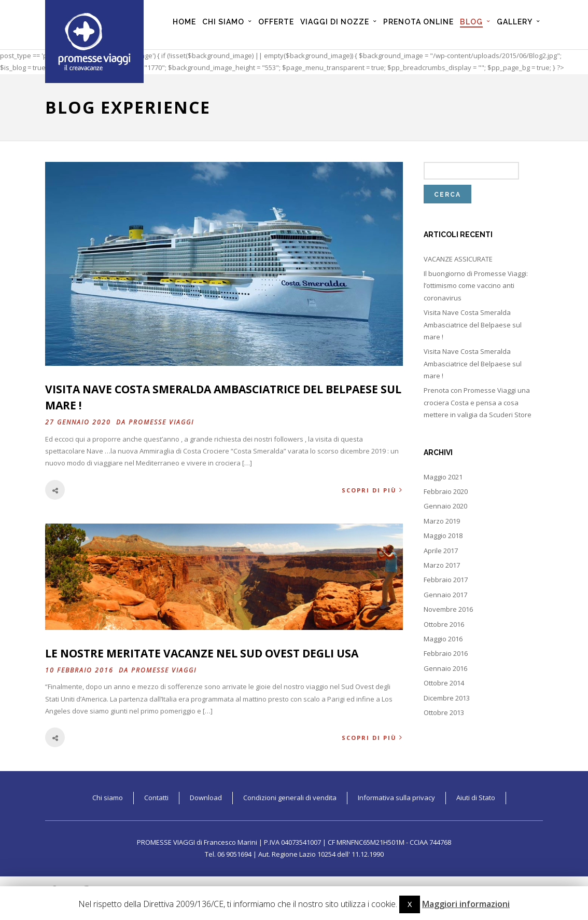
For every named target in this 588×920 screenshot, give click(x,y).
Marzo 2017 (442, 565)
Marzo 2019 (442, 521)
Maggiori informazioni (466, 904)
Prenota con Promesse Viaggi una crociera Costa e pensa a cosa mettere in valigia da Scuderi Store (478, 402)
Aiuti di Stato (476, 798)
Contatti (156, 798)
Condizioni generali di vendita (290, 798)
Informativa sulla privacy (396, 798)
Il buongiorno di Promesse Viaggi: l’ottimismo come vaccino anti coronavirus (476, 286)
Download (206, 798)
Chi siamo (108, 798)
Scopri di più (372, 490)
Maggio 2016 (443, 639)
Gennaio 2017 (445, 595)
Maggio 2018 (443, 535)
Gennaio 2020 (445, 506)
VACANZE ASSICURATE (458, 259)
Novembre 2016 (448, 609)
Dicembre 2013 (447, 698)
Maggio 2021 (443, 477)
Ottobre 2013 (444, 712)
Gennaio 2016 (445, 668)
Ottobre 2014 (444, 683)
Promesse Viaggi (161, 422)
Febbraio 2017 (446, 580)
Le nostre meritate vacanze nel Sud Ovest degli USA (202, 653)
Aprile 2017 (441, 551)
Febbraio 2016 (446, 653)
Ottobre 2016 (444, 624)
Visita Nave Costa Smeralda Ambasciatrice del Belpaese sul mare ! (473, 325)
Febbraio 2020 (446, 491)
